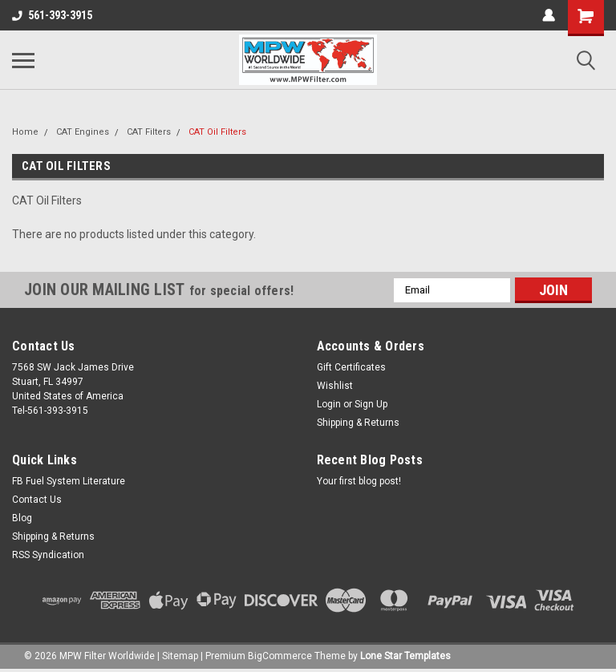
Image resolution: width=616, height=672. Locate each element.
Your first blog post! (359, 481)
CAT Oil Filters (217, 132)
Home (25, 132)
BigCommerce (280, 656)
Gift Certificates (351, 367)
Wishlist (335, 386)
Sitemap (180, 656)
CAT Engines (83, 132)
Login (329, 404)
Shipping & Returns (358, 423)
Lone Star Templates (405, 656)
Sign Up (371, 404)
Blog (22, 518)
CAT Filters (149, 132)
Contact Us (37, 500)
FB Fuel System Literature (69, 481)
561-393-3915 (52, 15)
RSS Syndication (48, 555)
